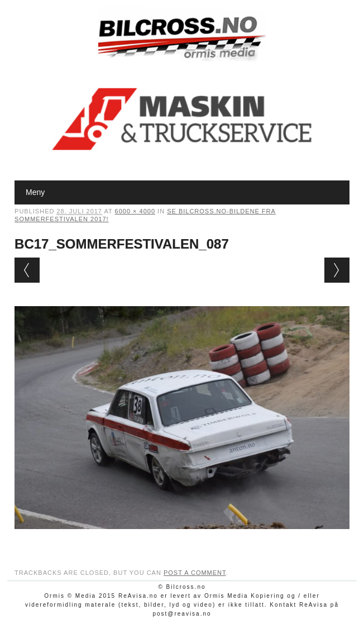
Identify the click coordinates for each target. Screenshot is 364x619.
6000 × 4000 (135, 211)
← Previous (27, 270)
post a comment (195, 573)
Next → (337, 270)
